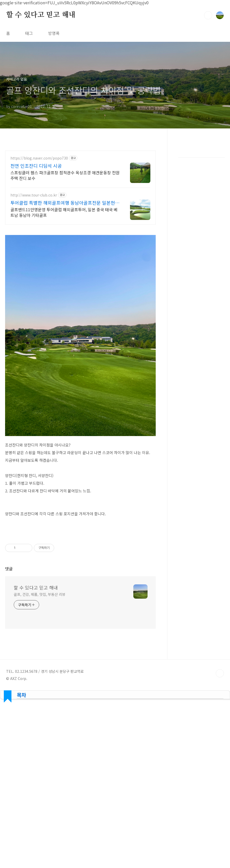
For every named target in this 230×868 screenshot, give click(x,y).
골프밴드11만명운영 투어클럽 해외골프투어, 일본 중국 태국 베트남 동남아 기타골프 (64, 212)
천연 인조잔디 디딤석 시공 (36, 166)
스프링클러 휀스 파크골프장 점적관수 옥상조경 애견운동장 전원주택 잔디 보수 (65, 175)
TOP (220, 673)
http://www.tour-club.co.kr (34, 195)
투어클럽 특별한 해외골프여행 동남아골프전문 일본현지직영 (65, 203)
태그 (29, 33)
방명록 (54, 33)
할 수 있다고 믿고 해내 (41, 15)
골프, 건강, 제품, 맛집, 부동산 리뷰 (40, 594)
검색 (208, 15)
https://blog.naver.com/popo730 (39, 158)
